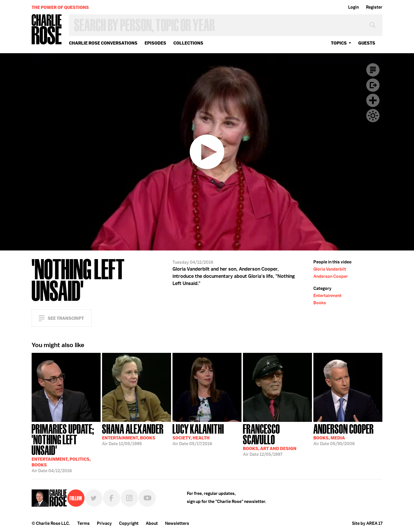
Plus (373, 100)
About (152, 523)
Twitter (94, 498)
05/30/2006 (344, 434)
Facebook (112, 498)
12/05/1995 (133, 434)
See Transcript (66, 318)
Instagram (129, 498)
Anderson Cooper (331, 276)
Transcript (373, 70)
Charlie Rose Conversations (103, 43)
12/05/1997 (277, 440)
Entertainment (327, 296)
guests (367, 43)
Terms (84, 523)
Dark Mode (373, 116)
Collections (188, 43)
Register (374, 7)
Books (320, 303)
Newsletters (177, 523)
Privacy (104, 523)
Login (353, 7)
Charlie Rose (47, 30)
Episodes (155, 43)
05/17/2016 (198, 434)
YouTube (147, 498)
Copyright (129, 523)
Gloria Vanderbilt (330, 269)
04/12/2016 (66, 448)
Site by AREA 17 (367, 523)
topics (339, 43)
